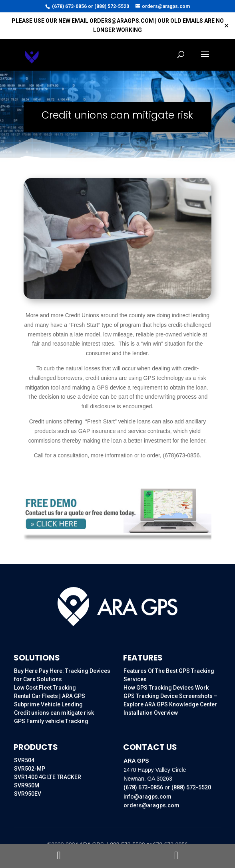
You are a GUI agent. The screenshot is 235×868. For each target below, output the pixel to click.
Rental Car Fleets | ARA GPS (50, 696)
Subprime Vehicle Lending (48, 704)
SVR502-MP (30, 769)
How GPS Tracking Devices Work (166, 688)
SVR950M (27, 785)
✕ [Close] (226, 26)
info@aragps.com (147, 797)
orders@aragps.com (151, 805)
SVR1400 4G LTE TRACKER (48, 777)
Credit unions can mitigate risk (54, 713)
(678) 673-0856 (69, 6)
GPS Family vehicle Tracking (51, 721)
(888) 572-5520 (112, 6)
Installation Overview (151, 713)
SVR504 (24, 760)
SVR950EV (28, 794)
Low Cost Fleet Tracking (45, 688)
